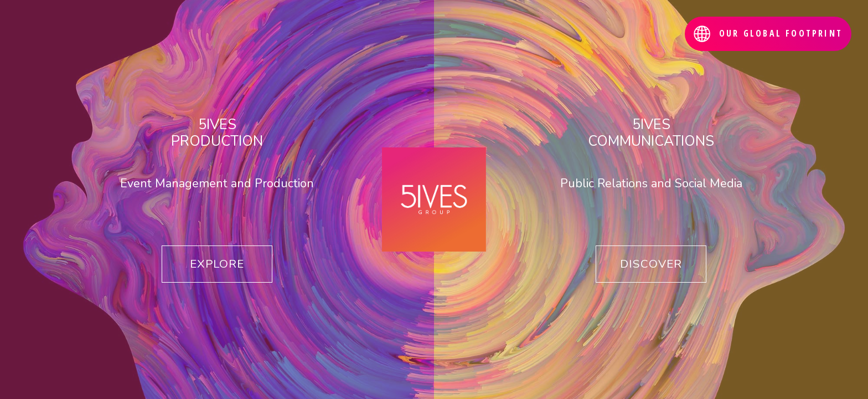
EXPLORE (217, 264)
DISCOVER (651, 264)
